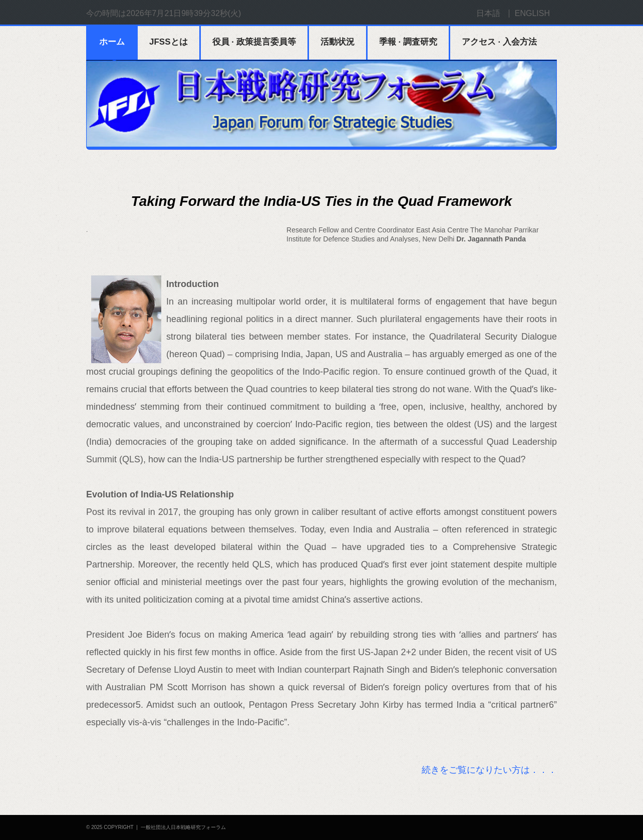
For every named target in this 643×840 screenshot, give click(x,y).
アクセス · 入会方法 (499, 42)
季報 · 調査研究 (408, 42)
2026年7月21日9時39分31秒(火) (184, 13)
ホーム (112, 42)
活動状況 (338, 42)
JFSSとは (169, 42)
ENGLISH (532, 13)
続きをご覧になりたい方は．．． (489, 770)
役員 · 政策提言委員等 (254, 42)
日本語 (488, 13)
